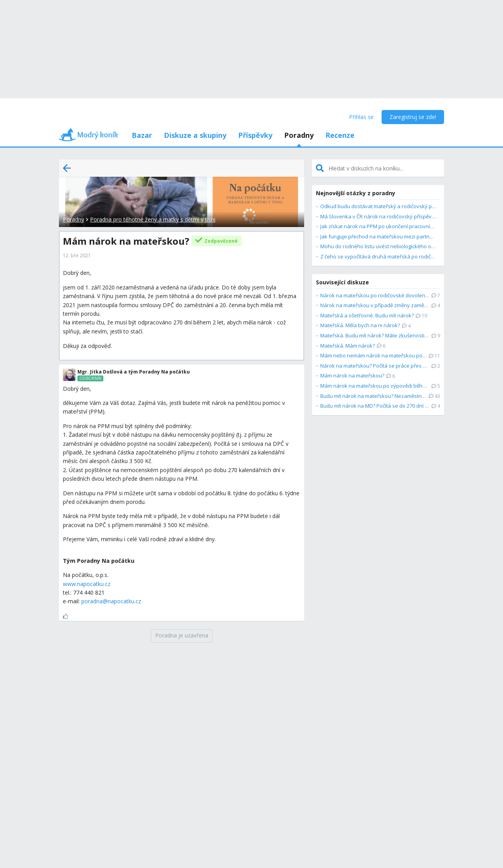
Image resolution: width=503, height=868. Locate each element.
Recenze (340, 135)
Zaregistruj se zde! (413, 117)
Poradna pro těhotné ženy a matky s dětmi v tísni (153, 219)
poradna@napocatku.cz (111, 601)
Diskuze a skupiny (195, 135)
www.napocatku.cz (87, 584)
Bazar (142, 135)
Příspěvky (255, 135)
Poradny (299, 135)
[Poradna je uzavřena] (182, 636)
